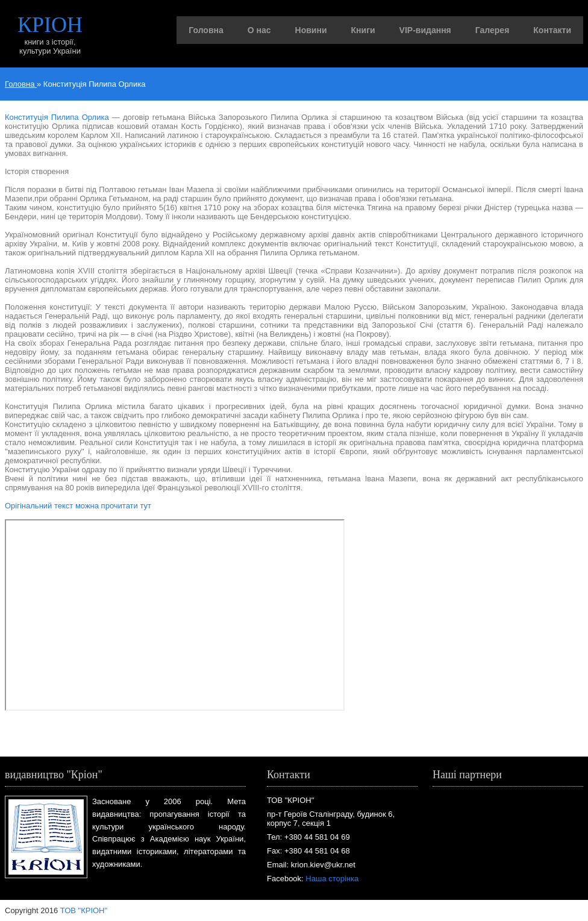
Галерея (493, 30)
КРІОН (50, 25)
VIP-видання (425, 30)
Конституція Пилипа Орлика (57, 117)
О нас (259, 30)
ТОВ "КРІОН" (84, 910)
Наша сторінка (332, 879)
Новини (311, 30)
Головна (206, 30)
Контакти (552, 30)
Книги (363, 30)
